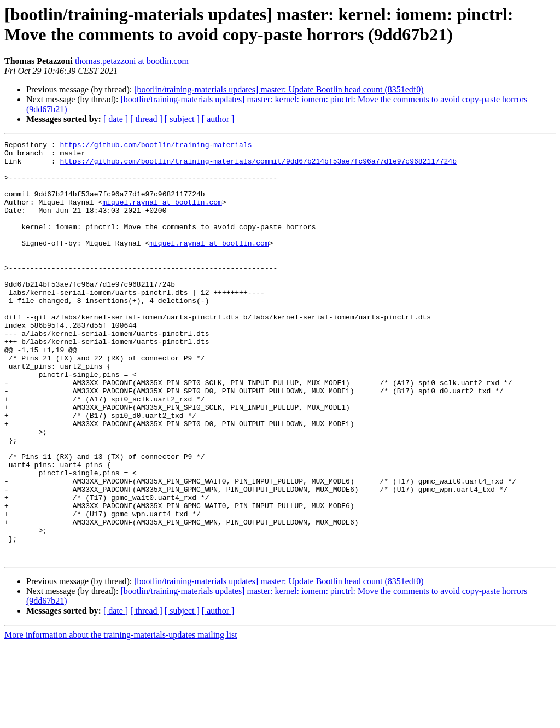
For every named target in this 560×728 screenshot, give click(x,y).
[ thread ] (146, 119)
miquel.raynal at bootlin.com (162, 215)
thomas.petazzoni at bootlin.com (132, 61)
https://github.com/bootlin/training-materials (156, 146)
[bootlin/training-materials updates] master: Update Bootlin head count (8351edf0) (279, 89)
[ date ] (116, 119)
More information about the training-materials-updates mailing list (121, 718)
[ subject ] (182, 119)
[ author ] (218, 119)
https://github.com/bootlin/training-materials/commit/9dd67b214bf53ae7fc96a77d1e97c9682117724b (258, 166)
